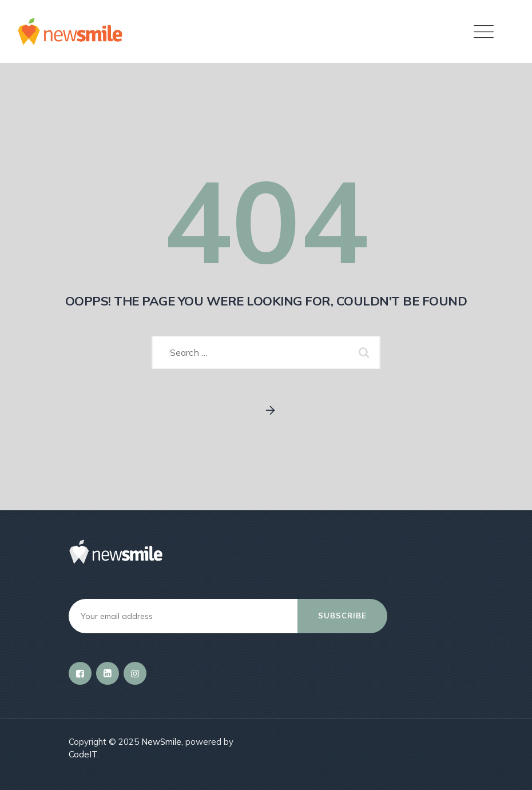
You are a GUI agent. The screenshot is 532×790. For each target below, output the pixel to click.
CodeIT (83, 754)
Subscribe (342, 616)
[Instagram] (135, 673)
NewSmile (161, 742)
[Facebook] (80, 673)
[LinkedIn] (108, 673)
